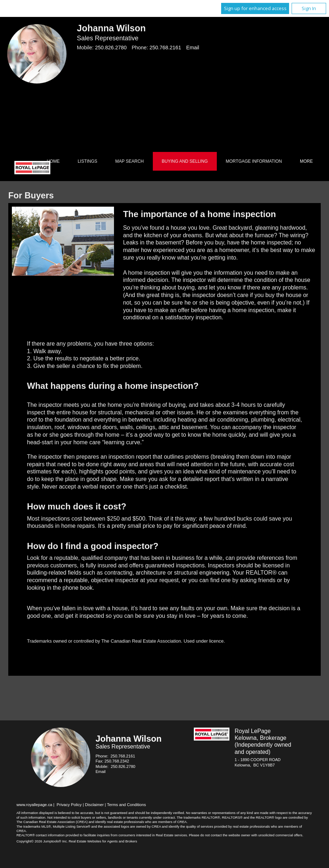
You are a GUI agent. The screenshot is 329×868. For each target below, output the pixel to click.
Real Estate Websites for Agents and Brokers (103, 841)
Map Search (130, 161)
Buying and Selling (185, 161)
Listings (88, 161)
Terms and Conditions (127, 805)
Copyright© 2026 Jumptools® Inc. (42, 841)
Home (53, 161)
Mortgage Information (254, 161)
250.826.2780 (111, 48)
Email (193, 48)
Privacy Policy (69, 805)
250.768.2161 (165, 48)
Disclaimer (94, 805)
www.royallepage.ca (35, 805)
